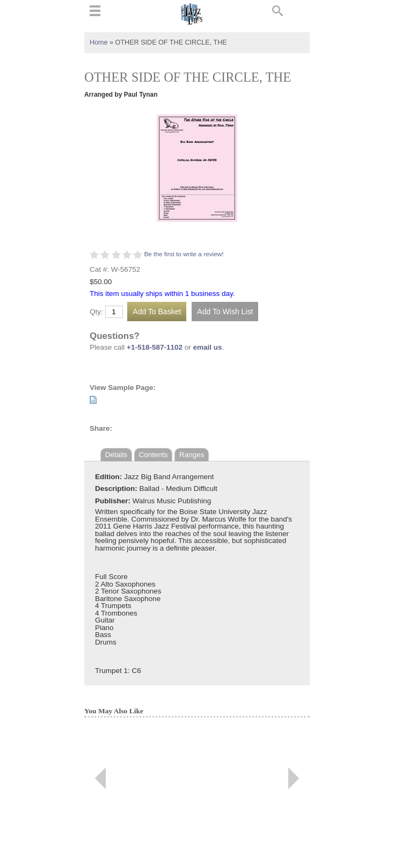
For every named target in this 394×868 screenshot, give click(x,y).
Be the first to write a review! (184, 254)
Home (99, 42)
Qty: (96, 312)
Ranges (192, 455)
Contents (154, 455)
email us (208, 347)
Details (116, 455)
